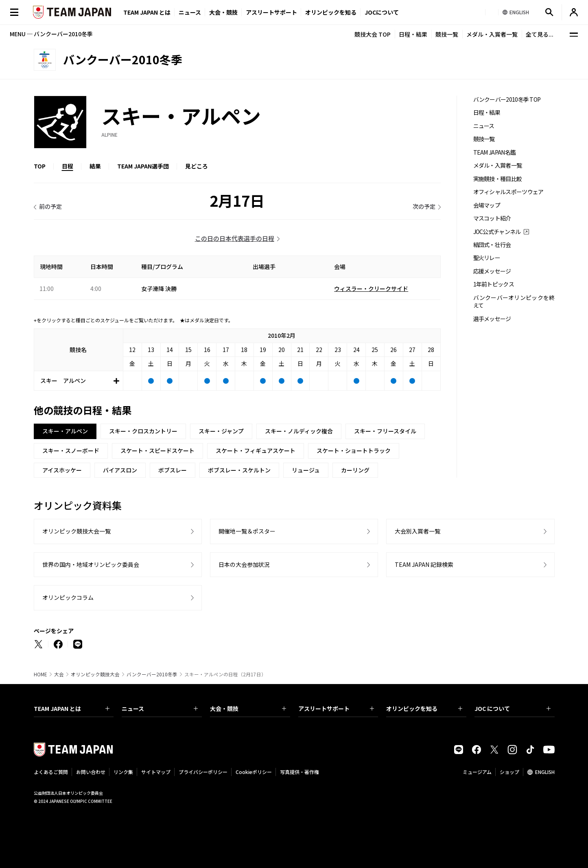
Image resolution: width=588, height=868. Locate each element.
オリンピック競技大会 (95, 674)
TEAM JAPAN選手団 (143, 166)
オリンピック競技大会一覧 (77, 531)
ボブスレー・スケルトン (239, 470)
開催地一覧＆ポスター (247, 531)
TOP (40, 166)
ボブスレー (173, 470)
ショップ (509, 772)
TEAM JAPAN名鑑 (495, 152)
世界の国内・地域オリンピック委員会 (91, 564)
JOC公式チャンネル (497, 232)
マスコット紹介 (492, 218)
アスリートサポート (271, 12)
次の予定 (424, 206)
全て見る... (540, 34)
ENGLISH (545, 772)
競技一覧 (447, 34)
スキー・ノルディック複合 (299, 431)
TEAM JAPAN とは (72, 708)
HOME (40, 674)
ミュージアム (477, 772)
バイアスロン (120, 470)
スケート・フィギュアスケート (256, 450)
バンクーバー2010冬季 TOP (507, 99)
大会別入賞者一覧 (418, 531)
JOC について (513, 708)
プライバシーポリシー (203, 772)
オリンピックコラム (68, 597)
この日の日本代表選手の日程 (235, 238)
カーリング (355, 470)
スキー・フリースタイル (385, 431)
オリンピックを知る (331, 12)
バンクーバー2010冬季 (152, 674)
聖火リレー (487, 258)
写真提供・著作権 (299, 772)
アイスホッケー (62, 470)
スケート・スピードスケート (157, 450)
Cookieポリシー (254, 772)
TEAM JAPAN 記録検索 (424, 564)
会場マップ (487, 205)
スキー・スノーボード (71, 450)
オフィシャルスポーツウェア (508, 192)
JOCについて (382, 12)
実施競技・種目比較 (498, 179)
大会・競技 (248, 708)
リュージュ (306, 470)
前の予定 (50, 206)
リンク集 (123, 772)
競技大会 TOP (373, 34)
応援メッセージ (492, 271)
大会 (59, 674)
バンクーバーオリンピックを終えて (514, 302)
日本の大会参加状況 (244, 564)
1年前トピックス (494, 284)
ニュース (190, 12)
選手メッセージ (492, 319)
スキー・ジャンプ (221, 431)
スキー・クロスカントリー (143, 431)
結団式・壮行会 (492, 245)
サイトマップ (156, 772)
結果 (95, 166)
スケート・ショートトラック (354, 450)
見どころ (197, 166)
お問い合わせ (91, 772)
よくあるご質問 (51, 772)
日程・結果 (413, 34)
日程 (68, 166)
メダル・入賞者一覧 (492, 34)
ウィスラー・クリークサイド (371, 289)
